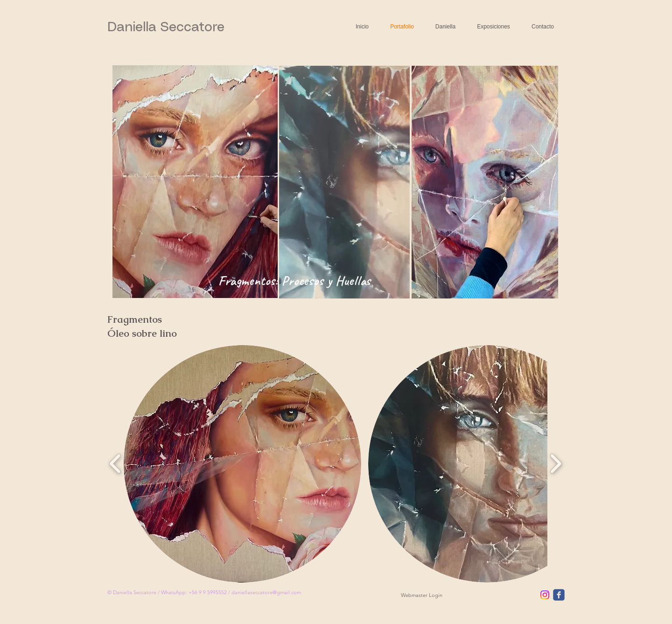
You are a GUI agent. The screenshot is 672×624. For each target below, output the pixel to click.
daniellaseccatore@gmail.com (266, 592)
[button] (242, 464)
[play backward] (115, 464)
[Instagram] (545, 595)
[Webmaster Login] (422, 596)
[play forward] (556, 464)
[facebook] (559, 595)
